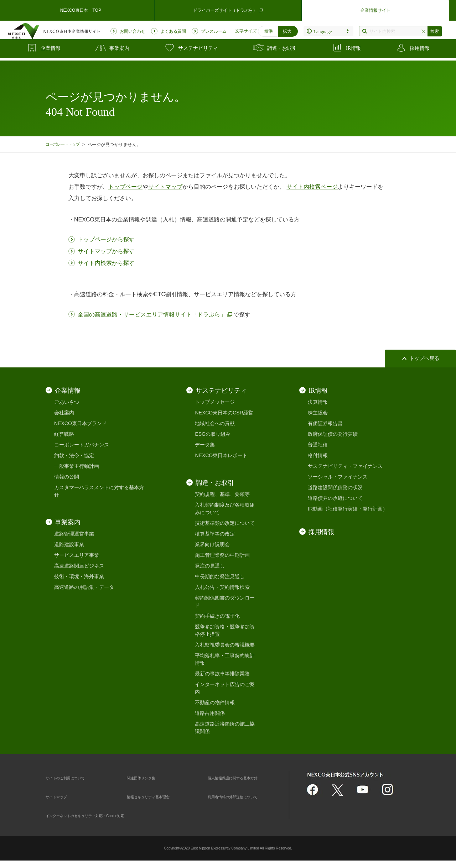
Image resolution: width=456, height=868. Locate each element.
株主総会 (318, 413)
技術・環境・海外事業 (79, 576)
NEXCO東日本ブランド (81, 423)
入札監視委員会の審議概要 (225, 645)
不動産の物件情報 (215, 702)
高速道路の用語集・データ (84, 587)
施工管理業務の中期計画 (222, 555)
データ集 (205, 445)
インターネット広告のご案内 (225, 688)
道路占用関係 (210, 713)
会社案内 (64, 413)
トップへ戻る (424, 358)
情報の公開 (67, 477)
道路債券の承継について (335, 498)
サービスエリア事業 (77, 555)
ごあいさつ (67, 402)
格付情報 (318, 455)
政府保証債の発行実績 (333, 434)
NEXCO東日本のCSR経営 (224, 413)
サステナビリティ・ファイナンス (345, 466)
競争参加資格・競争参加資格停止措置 (225, 630)
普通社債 (318, 445)
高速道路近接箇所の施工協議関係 (225, 728)
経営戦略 (64, 434)
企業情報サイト (375, 9)
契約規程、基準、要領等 (222, 494)
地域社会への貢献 (215, 423)
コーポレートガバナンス (82, 445)
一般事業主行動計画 (77, 466)
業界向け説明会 (212, 544)
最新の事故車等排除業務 (222, 674)
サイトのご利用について (73, 778)
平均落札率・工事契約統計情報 (225, 659)
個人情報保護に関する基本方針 (243, 778)
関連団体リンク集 (147, 778)
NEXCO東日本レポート (221, 455)
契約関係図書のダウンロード (225, 602)
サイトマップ (61, 796)
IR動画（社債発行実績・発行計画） (348, 509)
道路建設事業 (69, 544)
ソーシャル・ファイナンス (338, 477)
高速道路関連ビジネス (79, 566)
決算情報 (318, 402)
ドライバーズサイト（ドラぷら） (228, 9)
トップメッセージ (215, 402)
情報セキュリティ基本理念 (157, 796)
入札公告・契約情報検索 (222, 587)
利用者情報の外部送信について (243, 796)
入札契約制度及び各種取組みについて (225, 509)
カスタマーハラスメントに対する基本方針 (99, 491)
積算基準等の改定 (215, 534)
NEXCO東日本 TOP (81, 9)
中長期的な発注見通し (220, 576)
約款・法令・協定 (74, 455)
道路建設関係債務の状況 (335, 487)
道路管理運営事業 (74, 534)
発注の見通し (210, 566)
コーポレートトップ (66, 144)
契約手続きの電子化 (217, 616)
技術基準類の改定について (225, 523)
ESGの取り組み (213, 434)
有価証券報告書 (325, 423)
